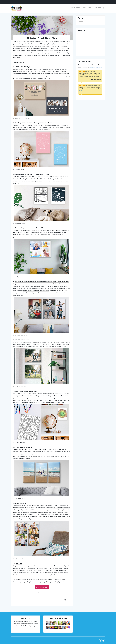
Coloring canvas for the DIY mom (26, 391)
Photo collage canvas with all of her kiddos (30, 228)
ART (84, 8)
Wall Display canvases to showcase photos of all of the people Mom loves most (42, 282)
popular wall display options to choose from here (36, 291)
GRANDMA (24, 67)
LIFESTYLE (98, 8)
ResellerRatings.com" (96, 67)
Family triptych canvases (23, 447)
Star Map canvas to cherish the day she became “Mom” (34, 123)
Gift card (19, 563)
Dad (34, 78)
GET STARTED (42, 587)
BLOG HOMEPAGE (75, 8)
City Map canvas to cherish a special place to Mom (32, 174)
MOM (17, 67)
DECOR (90, 8)
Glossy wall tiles (20, 503)
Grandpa (39, 78)
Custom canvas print (22, 340)
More (86, 78)
